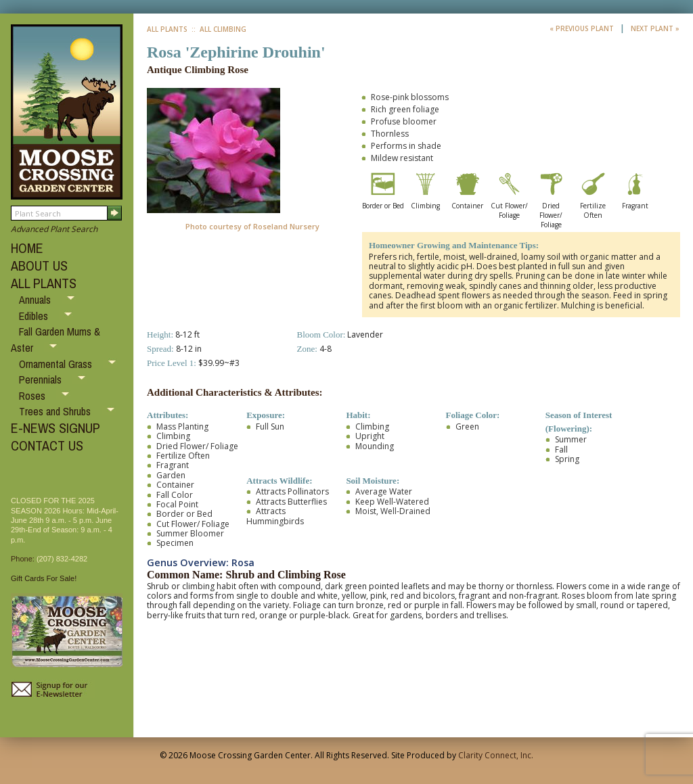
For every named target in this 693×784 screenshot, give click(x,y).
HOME (27, 248)
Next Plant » (655, 28)
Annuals (36, 300)
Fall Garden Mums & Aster (55, 340)
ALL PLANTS (44, 283)
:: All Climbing (218, 29)
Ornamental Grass (57, 364)
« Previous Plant (583, 28)
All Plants (167, 29)
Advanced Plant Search (54, 229)
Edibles (35, 316)
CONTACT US (47, 445)
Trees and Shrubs (56, 411)
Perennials (42, 379)
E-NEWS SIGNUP (55, 428)
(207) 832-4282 (62, 559)
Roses (33, 396)
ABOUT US (39, 266)
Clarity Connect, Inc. (496, 755)
